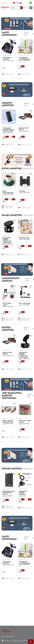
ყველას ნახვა (29, 34)
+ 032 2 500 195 (5, 3)
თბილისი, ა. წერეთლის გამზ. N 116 (15, 641)
